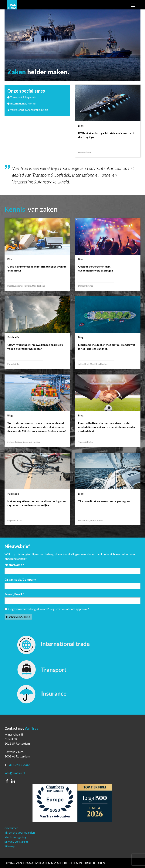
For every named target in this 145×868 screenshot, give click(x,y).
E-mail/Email (14, 594)
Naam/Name (14, 565)
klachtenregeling (15, 837)
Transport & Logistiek (23, 97)
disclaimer (11, 828)
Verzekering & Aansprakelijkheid (29, 110)
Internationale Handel (23, 103)
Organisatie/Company (21, 579)
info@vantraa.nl (15, 773)
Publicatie (13, 337)
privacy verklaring (16, 841)
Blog (81, 126)
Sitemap (10, 846)
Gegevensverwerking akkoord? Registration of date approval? (47, 609)
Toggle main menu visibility (133, 5)
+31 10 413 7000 (18, 765)
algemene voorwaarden (20, 832)
